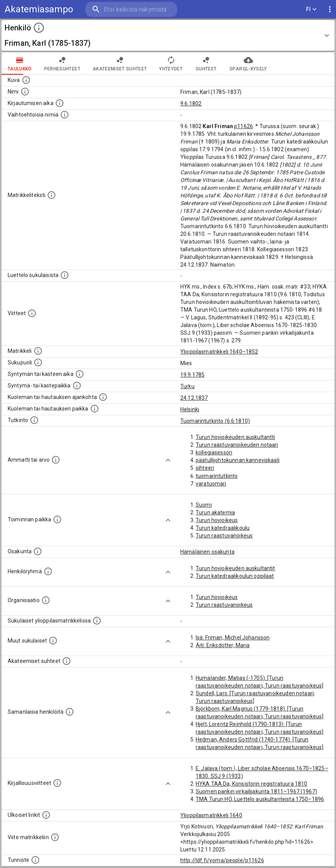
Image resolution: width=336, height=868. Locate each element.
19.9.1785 (192, 375)
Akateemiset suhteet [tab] (120, 63)
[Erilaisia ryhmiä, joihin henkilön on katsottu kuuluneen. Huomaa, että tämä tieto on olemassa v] (48, 571)
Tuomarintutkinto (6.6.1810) (215, 421)
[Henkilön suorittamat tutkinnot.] (34, 420)
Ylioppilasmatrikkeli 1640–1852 (219, 352)
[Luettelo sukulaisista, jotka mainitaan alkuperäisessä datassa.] (65, 275)
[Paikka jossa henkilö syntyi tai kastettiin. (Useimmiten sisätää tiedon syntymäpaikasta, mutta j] (77, 386)
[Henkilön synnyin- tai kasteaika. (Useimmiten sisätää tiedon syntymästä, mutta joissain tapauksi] (80, 374)
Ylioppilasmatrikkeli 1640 (211, 815)
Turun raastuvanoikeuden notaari (237, 445)
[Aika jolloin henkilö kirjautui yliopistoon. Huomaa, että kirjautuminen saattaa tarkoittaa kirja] (60, 103)
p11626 (244, 126)
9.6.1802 (191, 103)
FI (311, 9)
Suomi (204, 505)
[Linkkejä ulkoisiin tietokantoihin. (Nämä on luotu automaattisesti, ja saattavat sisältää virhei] (46, 815)
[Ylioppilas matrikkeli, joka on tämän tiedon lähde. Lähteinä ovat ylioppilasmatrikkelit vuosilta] (38, 351)
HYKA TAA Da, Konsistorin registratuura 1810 (251, 784)
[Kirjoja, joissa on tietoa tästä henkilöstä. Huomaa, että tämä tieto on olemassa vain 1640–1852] (57, 783)
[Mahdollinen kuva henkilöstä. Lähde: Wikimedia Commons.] (26, 80)
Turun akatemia (215, 512)
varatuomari (211, 484)
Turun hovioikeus (217, 520)
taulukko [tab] (20, 63)
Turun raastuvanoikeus (224, 536)
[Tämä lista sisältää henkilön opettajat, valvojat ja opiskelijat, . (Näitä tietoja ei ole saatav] (67, 661)
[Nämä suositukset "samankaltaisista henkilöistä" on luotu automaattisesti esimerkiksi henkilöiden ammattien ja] (70, 712)
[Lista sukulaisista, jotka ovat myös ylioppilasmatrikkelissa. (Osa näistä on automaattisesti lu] (97, 621)
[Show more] (168, 460)
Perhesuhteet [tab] (62, 63)
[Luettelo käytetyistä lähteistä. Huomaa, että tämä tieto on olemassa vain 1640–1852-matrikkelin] (32, 313)
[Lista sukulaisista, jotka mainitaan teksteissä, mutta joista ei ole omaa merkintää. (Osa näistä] (53, 641)
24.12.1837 (194, 398)
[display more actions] (330, 9)
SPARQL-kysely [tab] (248, 63)
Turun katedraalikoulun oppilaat (235, 576)
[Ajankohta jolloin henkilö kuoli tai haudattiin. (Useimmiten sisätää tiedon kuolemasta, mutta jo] (103, 397)
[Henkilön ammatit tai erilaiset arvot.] (56, 460)
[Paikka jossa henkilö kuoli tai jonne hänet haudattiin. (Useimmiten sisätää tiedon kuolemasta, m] (95, 409)
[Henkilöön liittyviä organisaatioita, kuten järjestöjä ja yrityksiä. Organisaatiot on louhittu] (46, 600)
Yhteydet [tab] (171, 63)
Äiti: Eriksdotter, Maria (223, 645)
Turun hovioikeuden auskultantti (235, 437)
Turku (187, 386)
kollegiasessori (214, 452)
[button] (168, 35)
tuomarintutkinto (217, 476)
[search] (131, 9)
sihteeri (205, 468)
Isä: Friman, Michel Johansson (233, 638)
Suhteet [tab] (206, 63)
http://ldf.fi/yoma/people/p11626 (222, 860)
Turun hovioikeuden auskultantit (235, 568)
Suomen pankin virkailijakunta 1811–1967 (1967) (256, 791)
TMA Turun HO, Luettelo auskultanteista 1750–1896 (260, 799)
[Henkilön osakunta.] (38, 551)
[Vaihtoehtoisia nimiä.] (65, 115)
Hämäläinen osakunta (207, 552)
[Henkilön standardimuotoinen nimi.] (25, 92)
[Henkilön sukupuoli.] (38, 362)
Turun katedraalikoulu (223, 528)
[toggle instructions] (39, 28)
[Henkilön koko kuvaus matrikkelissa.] (52, 195)
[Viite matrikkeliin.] (55, 837)
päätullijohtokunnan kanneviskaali (238, 460)
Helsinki (190, 409)
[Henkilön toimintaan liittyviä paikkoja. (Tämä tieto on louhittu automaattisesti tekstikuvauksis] (57, 519)
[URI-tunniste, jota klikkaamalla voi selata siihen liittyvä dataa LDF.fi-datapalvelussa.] (35, 860)
